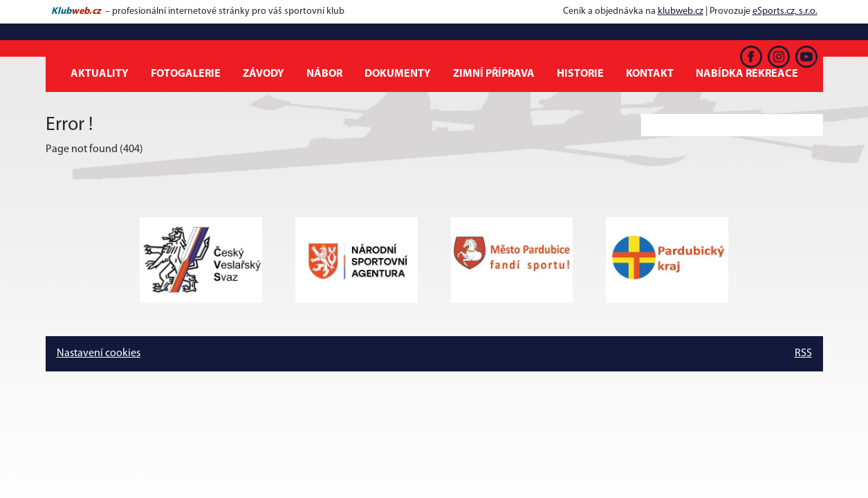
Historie (580, 74)
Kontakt (650, 74)
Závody (264, 74)
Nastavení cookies (99, 353)
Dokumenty (398, 74)
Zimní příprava (494, 74)
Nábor (324, 74)
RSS (803, 353)
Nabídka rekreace (747, 74)
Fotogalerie (186, 74)
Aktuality (100, 74)
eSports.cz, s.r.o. (785, 11)
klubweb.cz (681, 11)
